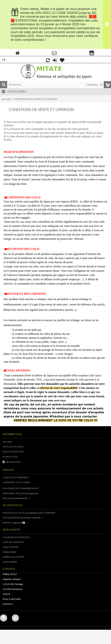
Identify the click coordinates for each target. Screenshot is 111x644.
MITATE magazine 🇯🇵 (14, 523)
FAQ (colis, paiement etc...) (16, 498)
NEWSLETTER (12, 462)
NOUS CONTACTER (13, 452)
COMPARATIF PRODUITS (16, 537)
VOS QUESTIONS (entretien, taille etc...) (23, 518)
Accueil (6, 99)
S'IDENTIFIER (10, 552)
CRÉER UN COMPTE (14, 557)
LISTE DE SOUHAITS (13, 542)
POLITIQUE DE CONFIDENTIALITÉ (21, 488)
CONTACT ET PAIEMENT (16, 477)
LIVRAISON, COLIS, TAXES (16, 482)
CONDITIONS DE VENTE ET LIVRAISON (36, 99)
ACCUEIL (7, 442)
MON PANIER (10, 562)
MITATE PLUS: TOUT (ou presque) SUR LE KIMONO (29, 513)
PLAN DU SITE (10, 457)
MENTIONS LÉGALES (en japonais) (21, 493)
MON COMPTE (11, 547)
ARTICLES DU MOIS (13, 447)
